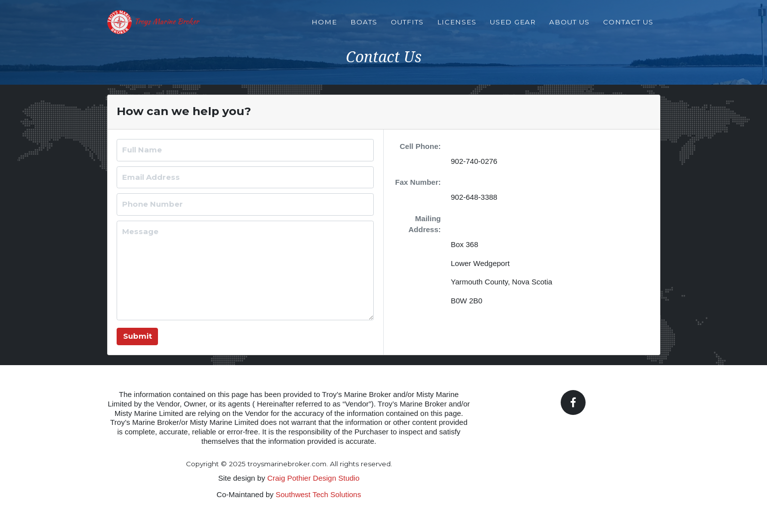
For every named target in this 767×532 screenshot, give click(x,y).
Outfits (407, 27)
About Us (569, 27)
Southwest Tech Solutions (318, 494)
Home (324, 27)
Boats (364, 27)
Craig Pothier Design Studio (313, 478)
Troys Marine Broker (177, 27)
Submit (138, 336)
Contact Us (628, 27)
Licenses (457, 27)
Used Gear (513, 27)
